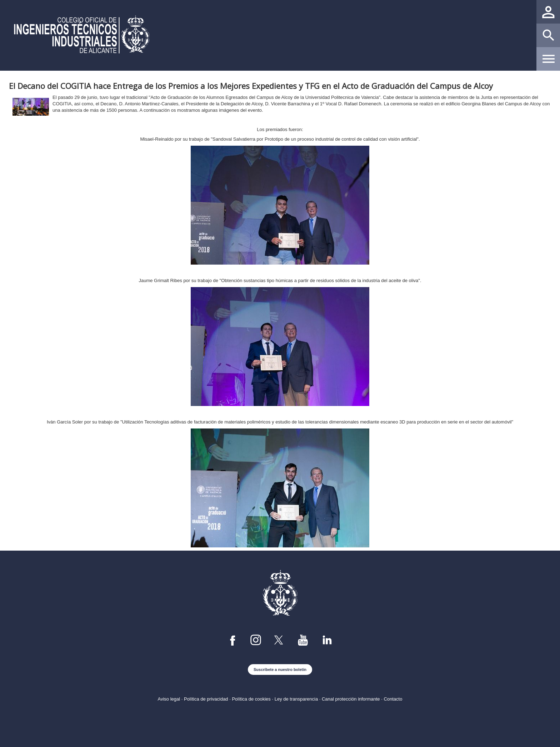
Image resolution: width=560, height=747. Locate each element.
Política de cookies (251, 699)
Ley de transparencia (296, 699)
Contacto (393, 699)
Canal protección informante (351, 699)
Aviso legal (169, 699)
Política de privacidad (206, 699)
